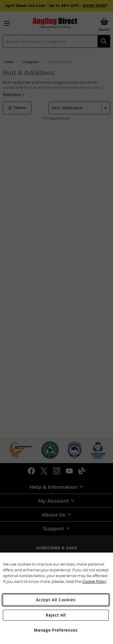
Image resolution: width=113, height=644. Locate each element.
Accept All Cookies (56, 600)
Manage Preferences (56, 630)
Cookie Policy (94, 581)
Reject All (56, 615)
